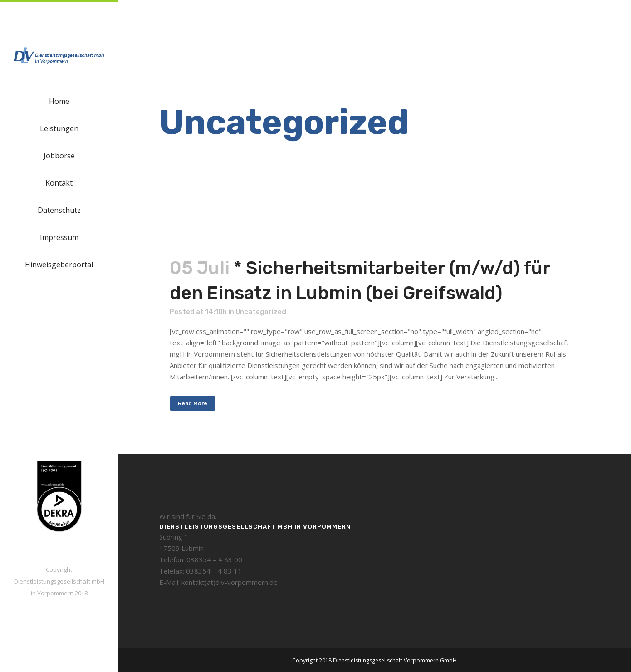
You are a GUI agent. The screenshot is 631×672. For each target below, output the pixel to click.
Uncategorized (261, 312)
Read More (193, 403)
